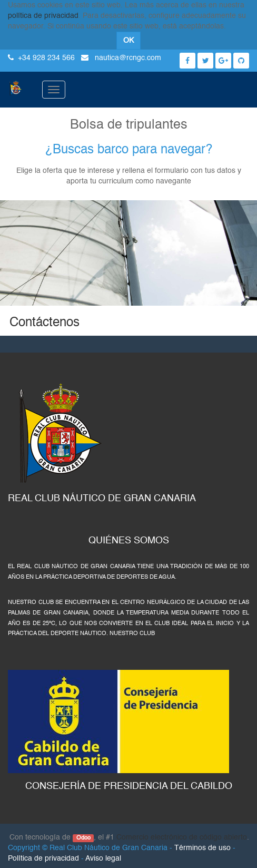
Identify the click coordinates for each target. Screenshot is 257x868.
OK (128, 41)
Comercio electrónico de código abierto (182, 837)
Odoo (83, 838)
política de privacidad (43, 16)
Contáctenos (45, 323)
